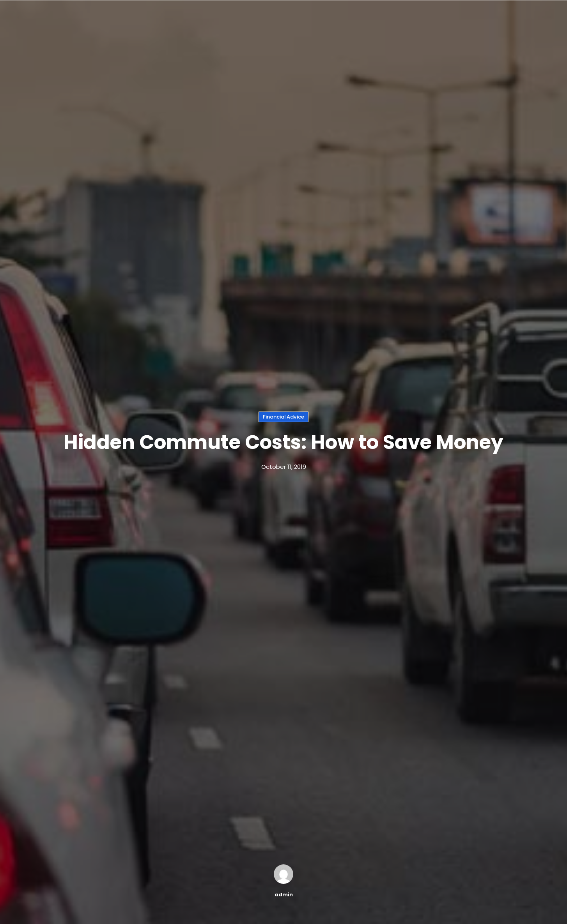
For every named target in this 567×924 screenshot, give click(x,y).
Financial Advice (283, 417)
